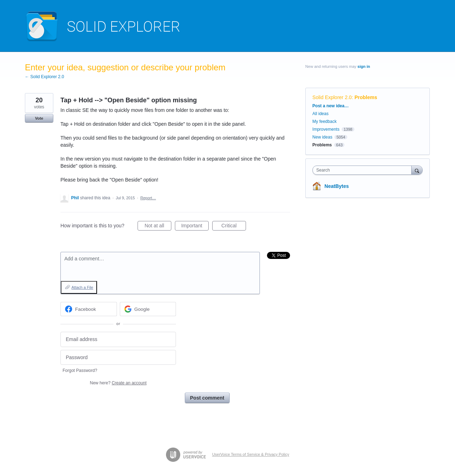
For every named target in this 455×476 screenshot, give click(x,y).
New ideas (322, 137)
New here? (118, 383)
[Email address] (118, 339)
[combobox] (364, 170)
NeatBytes (337, 186)
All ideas (320, 114)
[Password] (118, 358)
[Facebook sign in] (89, 309)
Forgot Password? (80, 370)
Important (195, 227)
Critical (234, 227)
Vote (39, 118)
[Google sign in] (148, 309)
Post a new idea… (331, 106)
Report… (148, 198)
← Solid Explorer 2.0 (44, 77)
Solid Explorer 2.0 (332, 97)
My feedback (325, 121)
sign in (364, 66)
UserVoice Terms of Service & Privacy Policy (251, 454)
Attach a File (82, 287)
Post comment (207, 398)
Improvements (326, 129)
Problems (366, 97)
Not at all (158, 227)
